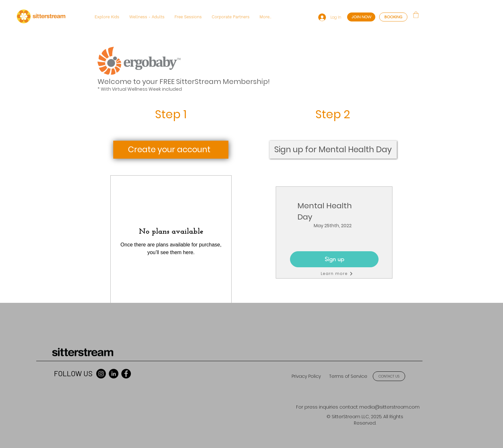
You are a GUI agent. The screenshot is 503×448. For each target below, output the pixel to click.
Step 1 (171, 114)
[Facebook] (126, 374)
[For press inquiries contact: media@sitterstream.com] (358, 407)
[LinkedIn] (114, 374)
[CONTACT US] (389, 376)
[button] (107, 17)
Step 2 (333, 114)
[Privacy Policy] (306, 376)
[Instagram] (101, 374)
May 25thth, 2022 (333, 226)
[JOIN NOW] (361, 17)
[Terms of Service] (348, 376)
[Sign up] (334, 259)
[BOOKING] (393, 17)
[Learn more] (337, 274)
